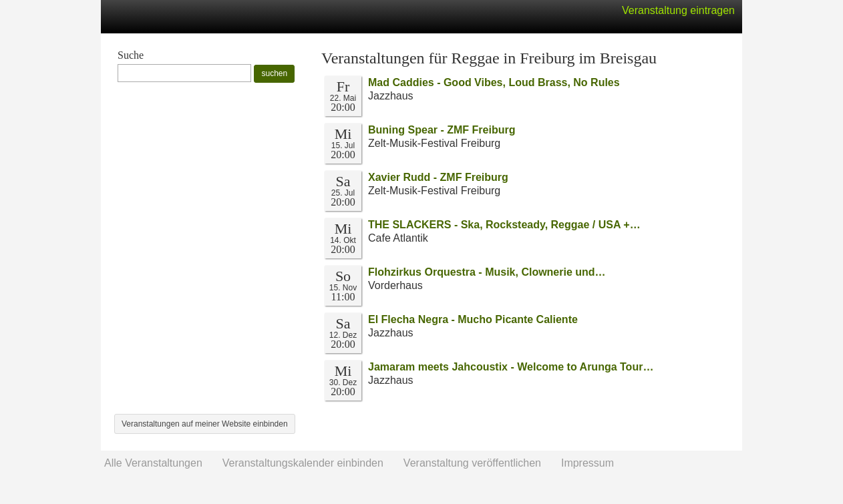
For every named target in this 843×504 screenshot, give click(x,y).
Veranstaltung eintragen (678, 10)
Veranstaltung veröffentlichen (472, 463)
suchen (274, 73)
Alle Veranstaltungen (153, 463)
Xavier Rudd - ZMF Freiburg (438, 177)
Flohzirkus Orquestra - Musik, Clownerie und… (487, 272)
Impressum (587, 463)
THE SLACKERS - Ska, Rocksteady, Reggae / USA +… (504, 225)
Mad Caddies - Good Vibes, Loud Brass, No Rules (494, 82)
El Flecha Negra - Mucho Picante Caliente (473, 319)
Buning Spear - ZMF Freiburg (442, 130)
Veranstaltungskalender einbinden (303, 463)
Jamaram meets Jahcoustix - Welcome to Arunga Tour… (511, 367)
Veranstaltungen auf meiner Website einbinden (205, 424)
